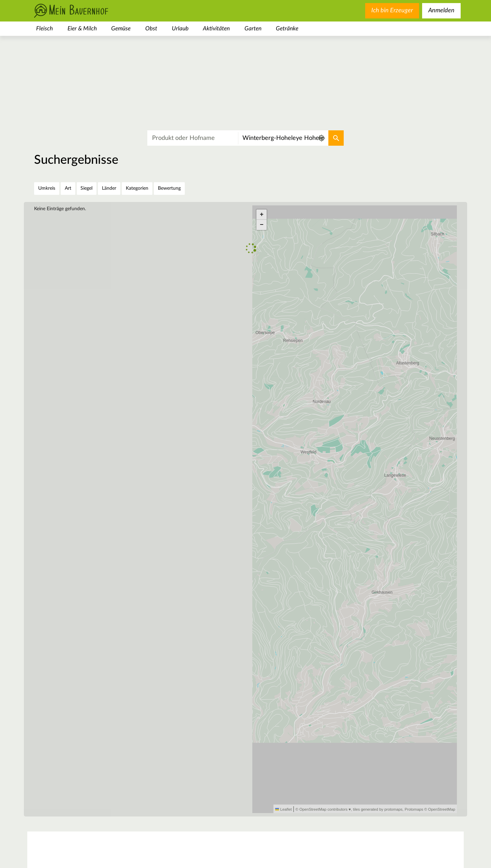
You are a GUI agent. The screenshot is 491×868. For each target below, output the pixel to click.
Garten (253, 28)
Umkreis (47, 188)
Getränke (287, 28)
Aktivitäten (216, 28)
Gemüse (121, 28)
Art (68, 188)
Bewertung (169, 188)
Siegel (86, 188)
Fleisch (44, 28)
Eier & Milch (82, 28)
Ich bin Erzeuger (392, 11)
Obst (151, 28)
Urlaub (180, 28)
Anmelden (441, 11)
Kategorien (137, 188)
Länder (109, 188)
